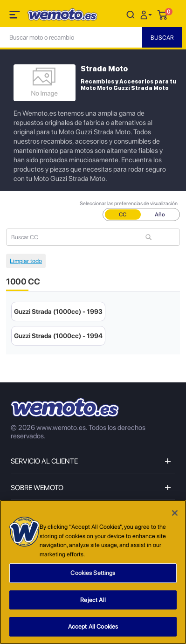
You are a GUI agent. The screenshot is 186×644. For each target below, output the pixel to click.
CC (123, 215)
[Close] (175, 513)
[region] (93, 572)
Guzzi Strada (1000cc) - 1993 (58, 312)
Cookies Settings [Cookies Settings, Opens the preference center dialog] (93, 573)
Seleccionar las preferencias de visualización (129, 204)
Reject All (93, 600)
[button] (147, 14)
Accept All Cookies (93, 627)
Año (160, 215)
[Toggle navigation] (15, 16)
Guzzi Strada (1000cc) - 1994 (58, 336)
